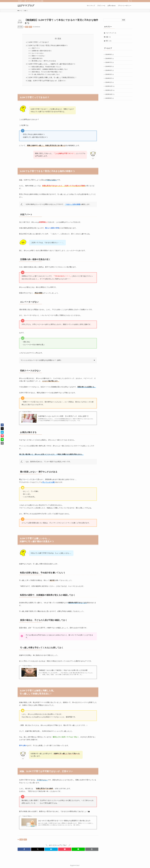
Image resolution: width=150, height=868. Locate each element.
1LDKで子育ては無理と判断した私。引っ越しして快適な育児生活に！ (52, 77)
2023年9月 (109, 98)
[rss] (129, 1)
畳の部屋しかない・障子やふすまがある (44, 61)
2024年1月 (109, 82)
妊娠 (27, 27)
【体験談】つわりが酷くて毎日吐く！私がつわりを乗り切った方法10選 (63, 670)
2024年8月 (109, 58)
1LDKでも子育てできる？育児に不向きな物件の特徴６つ (48, 45)
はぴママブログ (26, 6)
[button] (24, 849)
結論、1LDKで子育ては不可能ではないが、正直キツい (47, 81)
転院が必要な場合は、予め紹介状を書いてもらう (46, 67)
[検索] (131, 1)
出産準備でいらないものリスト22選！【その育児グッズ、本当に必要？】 (64, 416)
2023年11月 (110, 90)
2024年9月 (109, 54)
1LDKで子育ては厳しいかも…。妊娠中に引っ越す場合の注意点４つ (52, 64)
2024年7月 (109, 62)
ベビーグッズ (111, 33)
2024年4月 (109, 70)
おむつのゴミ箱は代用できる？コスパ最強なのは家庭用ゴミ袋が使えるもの (64, 821)
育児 (30, 27)
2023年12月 (110, 86)
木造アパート (36, 48)
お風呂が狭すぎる (37, 58)
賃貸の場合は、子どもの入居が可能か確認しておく (47, 72)
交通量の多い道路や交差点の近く (42, 51)
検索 (124, 20)
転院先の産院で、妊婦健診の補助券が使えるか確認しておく (50, 69)
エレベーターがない (38, 53)
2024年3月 (109, 74)
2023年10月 (110, 94)
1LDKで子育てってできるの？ (39, 42)
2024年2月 (109, 78)
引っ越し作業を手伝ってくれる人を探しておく (46, 74)
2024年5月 (109, 66)
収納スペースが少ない (38, 56)
